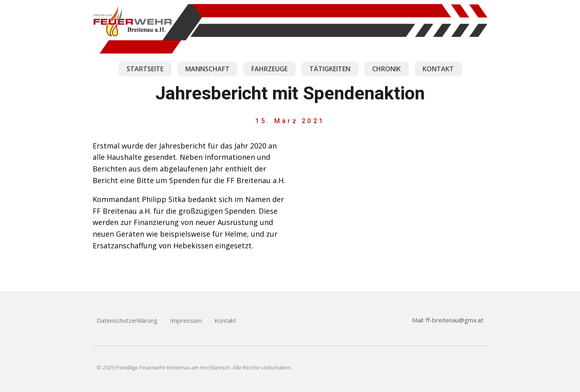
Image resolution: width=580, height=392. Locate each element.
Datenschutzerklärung (127, 320)
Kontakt (225, 320)
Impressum (186, 320)
